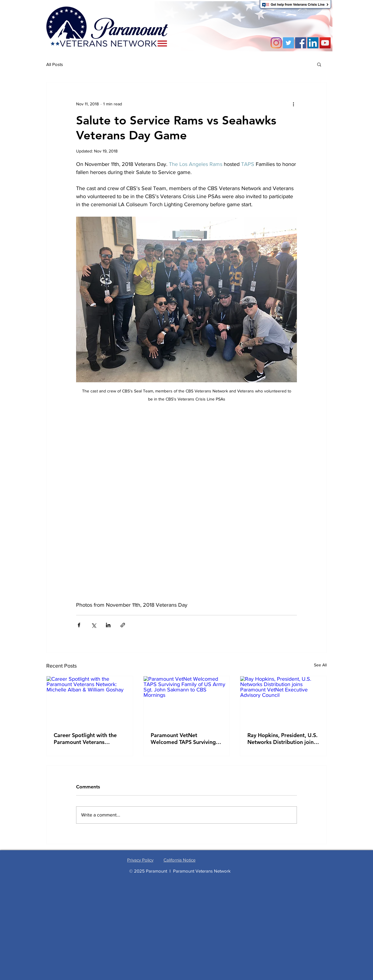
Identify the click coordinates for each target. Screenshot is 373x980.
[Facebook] (301, 43)
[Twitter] (288, 43)
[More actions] (293, 104)
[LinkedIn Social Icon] (313, 43)
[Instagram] (276, 43)
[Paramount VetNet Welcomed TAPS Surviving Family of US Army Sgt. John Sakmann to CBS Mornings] (187, 700)
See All (320, 665)
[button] (319, 64)
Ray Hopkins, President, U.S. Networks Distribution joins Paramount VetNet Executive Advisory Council (282, 739)
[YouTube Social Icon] (325, 43)
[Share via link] (123, 625)
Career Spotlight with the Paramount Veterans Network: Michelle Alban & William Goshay (87, 739)
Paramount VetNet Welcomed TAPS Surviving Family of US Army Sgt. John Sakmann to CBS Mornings (186, 739)
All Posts (55, 64)
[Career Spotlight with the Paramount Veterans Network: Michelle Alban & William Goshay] (90, 700)
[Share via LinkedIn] (108, 625)
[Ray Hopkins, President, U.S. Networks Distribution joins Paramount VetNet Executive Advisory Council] (283, 700)
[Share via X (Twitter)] (94, 625)
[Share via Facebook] (79, 625)
